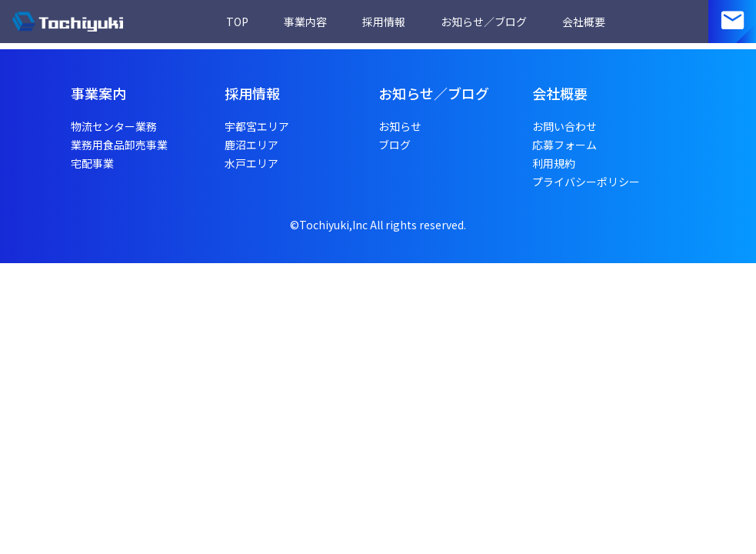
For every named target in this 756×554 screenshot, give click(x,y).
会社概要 (584, 22)
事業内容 (305, 22)
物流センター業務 (114, 126)
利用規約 (554, 163)
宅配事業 (92, 163)
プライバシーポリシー (586, 182)
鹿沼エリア (251, 145)
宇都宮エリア (257, 126)
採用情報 (384, 22)
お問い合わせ (565, 126)
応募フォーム (565, 145)
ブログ (395, 145)
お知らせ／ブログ (484, 22)
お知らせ (400, 126)
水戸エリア (251, 163)
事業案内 (98, 93)
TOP (237, 22)
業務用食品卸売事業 (119, 145)
